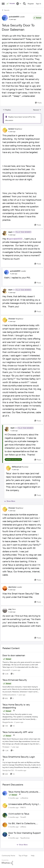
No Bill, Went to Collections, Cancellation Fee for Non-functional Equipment (22, 823)
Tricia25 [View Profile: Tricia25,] (23, 817)
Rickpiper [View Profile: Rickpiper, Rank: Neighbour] (6, 747)
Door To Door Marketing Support (24, 833)
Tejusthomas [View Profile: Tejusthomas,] (25, 838)
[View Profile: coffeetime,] (5, 793)
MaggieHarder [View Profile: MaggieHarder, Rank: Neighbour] (8, 722)
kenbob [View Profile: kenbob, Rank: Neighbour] (11, 129)
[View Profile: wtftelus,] (5, 825)
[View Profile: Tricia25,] (5, 815)
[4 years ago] (15, 670)
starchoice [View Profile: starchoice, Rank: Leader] (12, 587)
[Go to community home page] (11, 4)
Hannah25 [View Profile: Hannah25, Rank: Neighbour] (6, 670)
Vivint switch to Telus (19, 814)
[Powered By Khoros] (22, 862)
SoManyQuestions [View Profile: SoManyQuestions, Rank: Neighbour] (9, 695)
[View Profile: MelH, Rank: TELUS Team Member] (5, 233)
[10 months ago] (20, 770)
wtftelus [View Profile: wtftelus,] (23, 827)
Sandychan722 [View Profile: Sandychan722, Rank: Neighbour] (8, 770)
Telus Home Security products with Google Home (23, 792)
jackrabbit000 (16, 239)
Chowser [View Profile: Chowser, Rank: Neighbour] (12, 319)
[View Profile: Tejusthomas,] (5, 834)
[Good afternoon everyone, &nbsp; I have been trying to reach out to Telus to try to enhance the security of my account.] (22, 689)
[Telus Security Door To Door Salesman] (12, 132)
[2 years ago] (18, 722)
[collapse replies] (22, 127)
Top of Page (23, 855)
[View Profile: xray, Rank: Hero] (5, 611)
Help (33, 855)
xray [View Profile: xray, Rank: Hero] (10, 609)
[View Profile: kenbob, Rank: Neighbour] (5, 130)
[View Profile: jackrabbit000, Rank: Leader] (5, 18)
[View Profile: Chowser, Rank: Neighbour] (5, 320)
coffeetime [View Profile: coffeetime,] (24, 798)
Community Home (8, 855)
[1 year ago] (21, 695)
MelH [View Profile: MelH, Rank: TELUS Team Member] (10, 232)
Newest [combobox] (37, 110)
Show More (10, 501)
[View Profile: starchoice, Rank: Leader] (5, 588)
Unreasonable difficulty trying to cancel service (24, 804)
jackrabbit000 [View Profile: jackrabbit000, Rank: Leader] (14, 17)
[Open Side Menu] (3, 4)
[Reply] (38, 103)
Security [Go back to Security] (6, 10)
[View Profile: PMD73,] (5, 806)
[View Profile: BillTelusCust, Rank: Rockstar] (8, 468)
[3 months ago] (13, 798)
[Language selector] (19, 4)
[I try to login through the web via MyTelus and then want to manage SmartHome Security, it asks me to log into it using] (22, 765)
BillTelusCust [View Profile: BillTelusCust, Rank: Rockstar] (17, 467)
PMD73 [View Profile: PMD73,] (23, 807)
